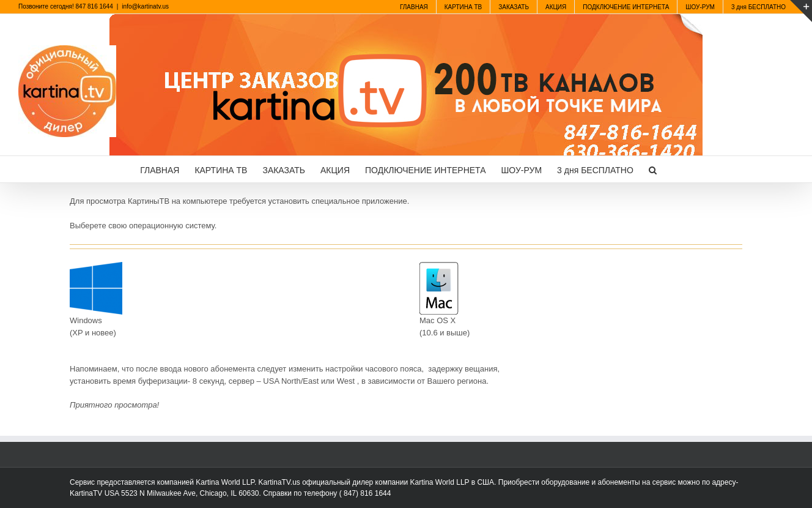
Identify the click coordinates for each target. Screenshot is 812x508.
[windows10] (96, 266)
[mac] (439, 266)
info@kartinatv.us (145, 6)
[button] (653, 169)
